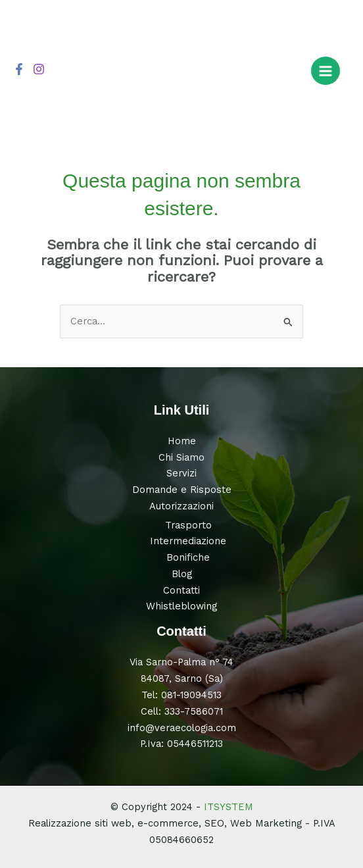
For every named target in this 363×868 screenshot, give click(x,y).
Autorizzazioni (181, 506)
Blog (182, 574)
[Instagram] (39, 69)
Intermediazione (188, 541)
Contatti (181, 590)
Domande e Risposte (182, 490)
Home (182, 441)
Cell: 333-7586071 (182, 711)
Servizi (181, 473)
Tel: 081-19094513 (181, 695)
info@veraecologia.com (182, 728)
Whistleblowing (181, 606)
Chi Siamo (181, 457)
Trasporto (188, 525)
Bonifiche (188, 557)
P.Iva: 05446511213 (181, 744)
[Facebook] (19, 69)
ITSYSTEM (229, 807)
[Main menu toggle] (326, 71)
